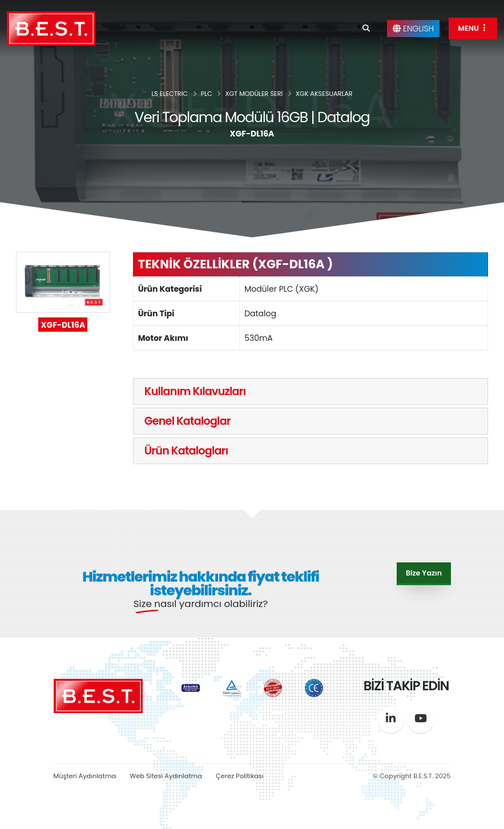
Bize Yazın (424, 572)
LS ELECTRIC (170, 94)
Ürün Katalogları (186, 451)
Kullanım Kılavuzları (195, 391)
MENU (473, 28)
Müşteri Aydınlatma (85, 776)
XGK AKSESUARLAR (324, 94)
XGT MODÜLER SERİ (254, 94)
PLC (207, 94)
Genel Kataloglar (188, 421)
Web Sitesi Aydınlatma (166, 776)
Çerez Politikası (240, 776)
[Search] (366, 29)
